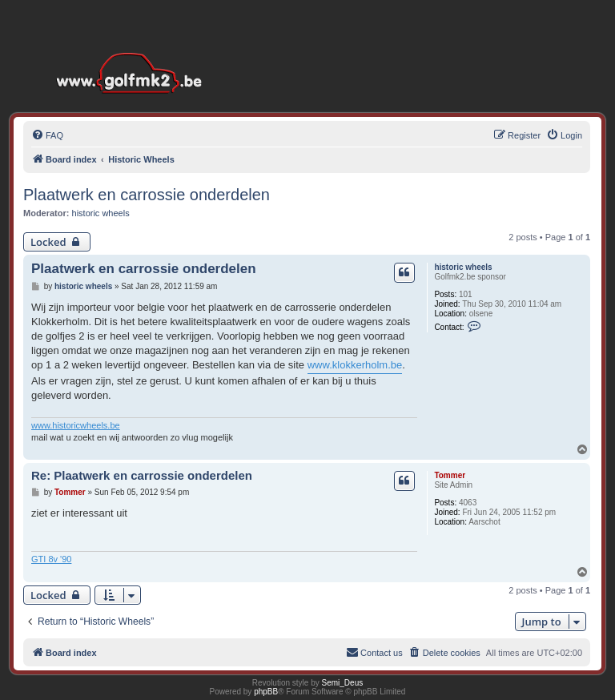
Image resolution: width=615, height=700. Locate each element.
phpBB (266, 692)
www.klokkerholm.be (355, 365)
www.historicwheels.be (76, 425)
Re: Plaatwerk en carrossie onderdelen (142, 475)
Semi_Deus (343, 683)
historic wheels (101, 213)
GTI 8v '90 (51, 559)
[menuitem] (47, 135)
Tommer (450, 475)
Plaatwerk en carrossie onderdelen (147, 195)
